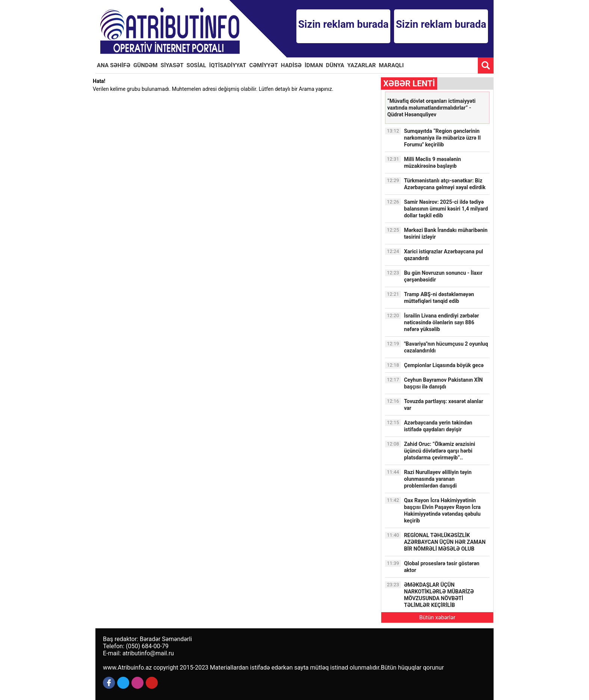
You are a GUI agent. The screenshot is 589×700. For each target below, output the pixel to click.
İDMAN (314, 65)
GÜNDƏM (146, 65)
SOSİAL (196, 65)
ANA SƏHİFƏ (114, 65)
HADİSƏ (291, 65)
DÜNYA (335, 65)
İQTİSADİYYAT (228, 65)
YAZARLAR (362, 65)
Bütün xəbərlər (437, 617)
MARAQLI (391, 65)
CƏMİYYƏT (264, 65)
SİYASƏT (172, 65)
